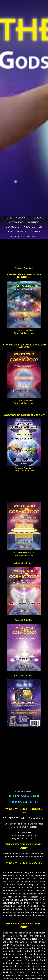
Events (35, 231)
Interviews (16, 222)
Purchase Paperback (24, 268)
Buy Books (13, 227)
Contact (17, 236)
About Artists (17, 231)
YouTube (33, 222)
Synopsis (22, 218)
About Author (33, 227)
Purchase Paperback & (24, 552)
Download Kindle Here (24, 333)
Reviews (38, 218)
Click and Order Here (24, 563)
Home (8, 218)
